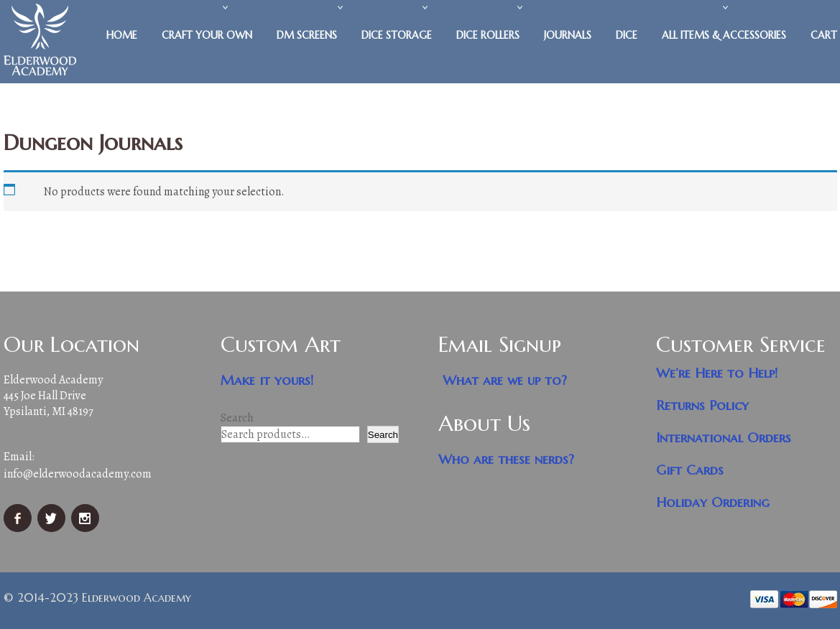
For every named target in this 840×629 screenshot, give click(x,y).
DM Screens (307, 35)
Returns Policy (702, 405)
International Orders (724, 438)
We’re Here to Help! (717, 373)
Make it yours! (267, 380)
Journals (568, 35)
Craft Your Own (207, 35)
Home (122, 35)
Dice (627, 35)
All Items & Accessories (724, 35)
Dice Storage (397, 35)
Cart (824, 35)
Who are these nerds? (506, 459)
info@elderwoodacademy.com (78, 474)
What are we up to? (505, 380)
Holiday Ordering (713, 502)
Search (237, 418)
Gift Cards (690, 470)
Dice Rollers (488, 35)
